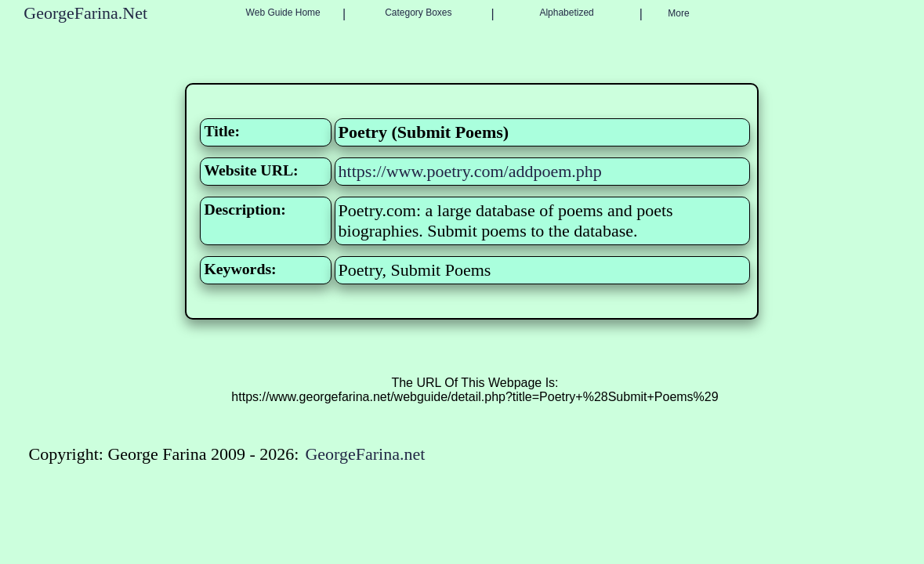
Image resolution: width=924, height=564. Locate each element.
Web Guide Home (283, 13)
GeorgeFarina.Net (85, 13)
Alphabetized (566, 13)
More (678, 13)
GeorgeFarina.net (365, 454)
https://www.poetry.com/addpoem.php (470, 171)
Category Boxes (418, 13)
